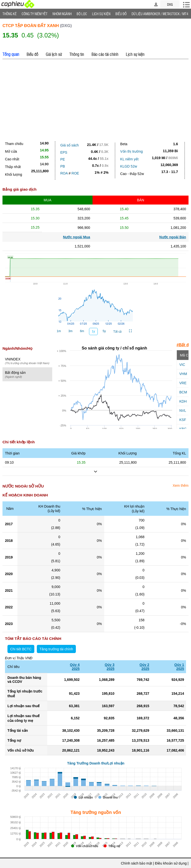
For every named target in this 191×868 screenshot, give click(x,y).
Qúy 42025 (75, 667)
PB (63, 166)
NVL (183, 411)
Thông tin (77, 54)
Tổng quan (11, 54)
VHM (183, 374)
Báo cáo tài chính (105, 54)
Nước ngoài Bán (173, 237)
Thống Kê (10, 14)
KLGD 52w (129, 166)
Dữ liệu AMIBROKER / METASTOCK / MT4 (160, 14)
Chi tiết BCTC (21, 649)
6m (82, 331)
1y (93, 331)
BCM (183, 392)
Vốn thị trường (131, 151)
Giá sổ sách (69, 145)
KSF (183, 420)
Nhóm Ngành (62, 14)
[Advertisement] (95, 99)
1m (59, 331)
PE (63, 159)
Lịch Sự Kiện (101, 14)
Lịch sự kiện (135, 54)
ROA (64, 173)
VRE (183, 383)
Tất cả (117, 332)
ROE (75, 173)
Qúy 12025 (179, 667)
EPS (64, 152)
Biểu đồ (121, 14)
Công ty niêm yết (35, 14)
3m (71, 331)
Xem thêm (181, 486)
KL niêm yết (129, 159)
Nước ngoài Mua (76, 237)
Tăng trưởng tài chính (56, 649)
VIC (182, 365)
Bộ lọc (82, 14)
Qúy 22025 (144, 667)
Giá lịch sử (54, 54)
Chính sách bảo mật (137, 863)
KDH (183, 401)
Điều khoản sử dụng (171, 863)
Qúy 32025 (110, 667)
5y (104, 331)
